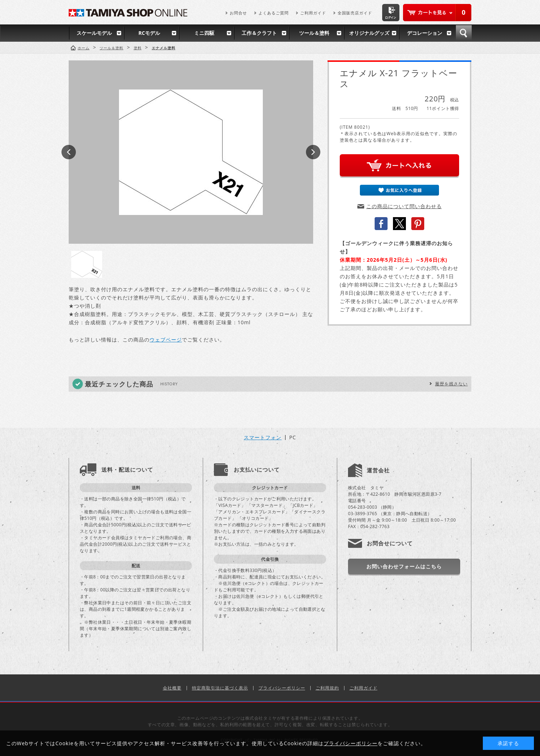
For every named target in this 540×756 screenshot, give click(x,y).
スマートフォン (263, 437)
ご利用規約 (327, 688)
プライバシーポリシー (282, 688)
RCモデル (149, 33)
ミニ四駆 (204, 33)
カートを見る (437, 13)
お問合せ (238, 13)
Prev (69, 152)
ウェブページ (166, 340)
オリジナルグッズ (369, 33)
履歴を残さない (451, 384)
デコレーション (425, 33)
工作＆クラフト (259, 33)
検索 (464, 33)
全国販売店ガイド (355, 13)
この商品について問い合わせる (404, 206)
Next (313, 152)
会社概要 (172, 688)
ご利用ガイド (313, 13)
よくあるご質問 (274, 13)
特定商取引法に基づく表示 (220, 688)
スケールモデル (94, 33)
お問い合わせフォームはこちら (404, 566)
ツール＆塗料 (314, 33)
